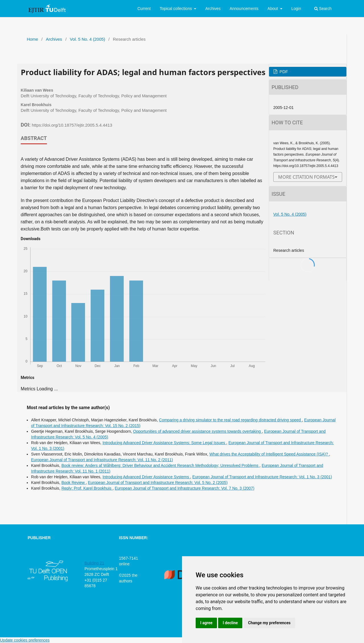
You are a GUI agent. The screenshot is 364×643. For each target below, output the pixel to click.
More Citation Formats (306, 177)
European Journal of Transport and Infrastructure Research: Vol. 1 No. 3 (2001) (262, 477)
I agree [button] (206, 623)
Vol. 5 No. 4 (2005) (88, 39)
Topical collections (176, 9)
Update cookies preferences (25, 640)
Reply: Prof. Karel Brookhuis (87, 488)
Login (296, 9)
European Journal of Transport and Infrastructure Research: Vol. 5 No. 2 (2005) (158, 483)
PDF (283, 72)
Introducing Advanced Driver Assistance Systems (146, 477)
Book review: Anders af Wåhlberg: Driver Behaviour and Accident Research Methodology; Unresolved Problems (160, 465)
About (273, 9)
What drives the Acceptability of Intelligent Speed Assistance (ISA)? (269, 454)
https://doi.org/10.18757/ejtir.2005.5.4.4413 (72, 125)
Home (32, 39)
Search (323, 9)
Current (144, 9)
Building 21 (94, 563)
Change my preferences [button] (269, 623)
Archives (213, 9)
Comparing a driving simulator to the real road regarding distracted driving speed (230, 420)
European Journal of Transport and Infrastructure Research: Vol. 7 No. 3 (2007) (184, 488)
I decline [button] (230, 623)
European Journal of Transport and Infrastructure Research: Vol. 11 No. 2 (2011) (102, 460)
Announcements (244, 9)
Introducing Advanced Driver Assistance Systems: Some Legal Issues (164, 443)
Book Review (74, 483)
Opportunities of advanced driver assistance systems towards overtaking (197, 431)
